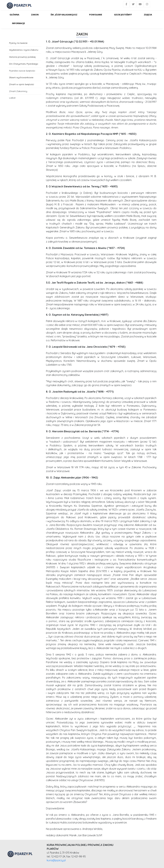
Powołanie (96, 15)
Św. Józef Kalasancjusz (64, 15)
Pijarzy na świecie (18, 43)
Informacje (18, 23)
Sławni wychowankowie (21, 77)
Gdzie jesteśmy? (123, 15)
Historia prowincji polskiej (22, 57)
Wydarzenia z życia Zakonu (24, 50)
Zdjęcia (148, 15)
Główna (14, 15)
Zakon (35, 15)
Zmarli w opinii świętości (22, 84)
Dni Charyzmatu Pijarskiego (24, 64)
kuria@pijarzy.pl (56, 860)
